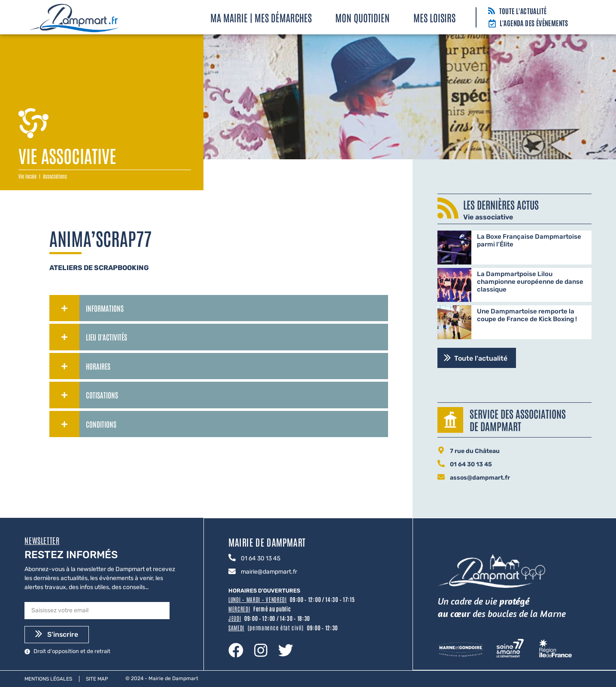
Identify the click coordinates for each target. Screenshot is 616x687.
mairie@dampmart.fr (269, 572)
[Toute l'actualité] (492, 11)
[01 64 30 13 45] (441, 464)
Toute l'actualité (523, 11)
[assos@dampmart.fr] (441, 477)
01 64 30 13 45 (471, 464)
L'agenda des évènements (534, 23)
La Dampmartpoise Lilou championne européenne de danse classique (530, 282)
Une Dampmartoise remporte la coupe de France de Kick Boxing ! (527, 315)
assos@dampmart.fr (480, 478)
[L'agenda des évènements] (492, 24)
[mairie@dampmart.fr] (232, 571)
